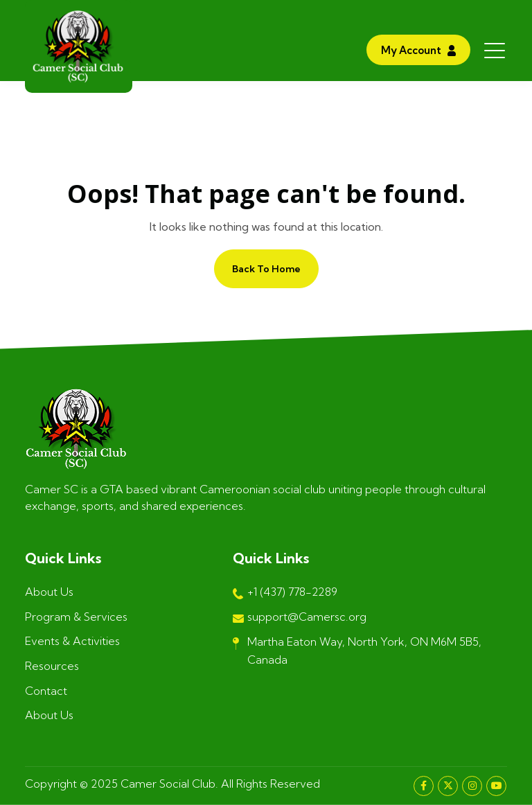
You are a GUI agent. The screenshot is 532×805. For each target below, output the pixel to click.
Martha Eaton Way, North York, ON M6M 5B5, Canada (357, 651)
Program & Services (76, 617)
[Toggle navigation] (496, 50)
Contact (46, 691)
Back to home (266, 269)
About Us (49, 592)
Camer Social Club (168, 784)
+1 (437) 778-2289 (285, 593)
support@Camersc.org (300, 618)
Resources (52, 666)
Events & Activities (72, 641)
